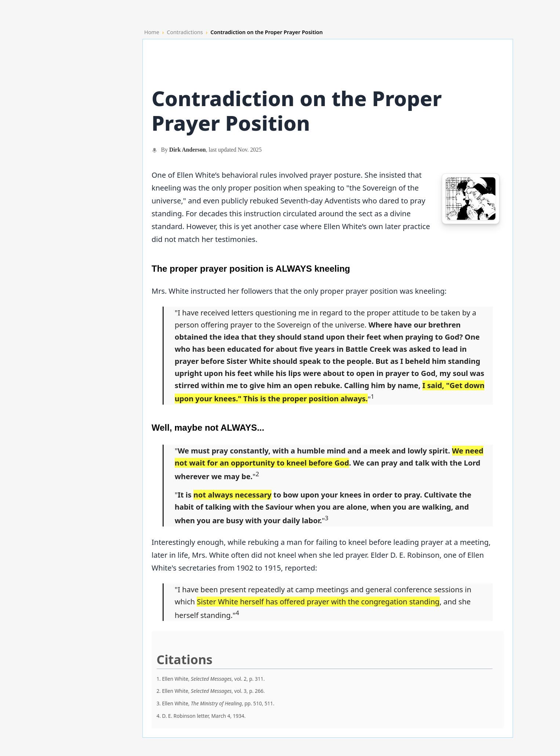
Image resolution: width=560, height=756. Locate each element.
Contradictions (185, 32)
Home (152, 32)
